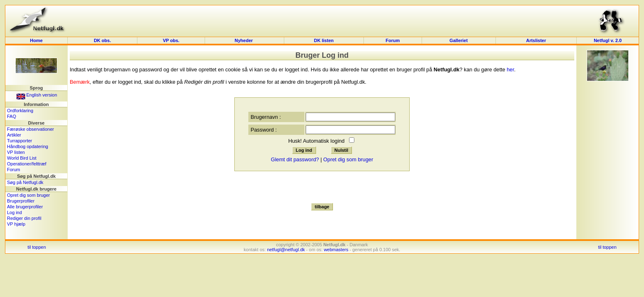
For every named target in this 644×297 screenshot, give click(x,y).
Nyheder (244, 40)
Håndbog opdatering (28, 146)
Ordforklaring (20, 111)
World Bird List (22, 158)
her (510, 70)
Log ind (14, 212)
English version (37, 95)
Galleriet (459, 40)
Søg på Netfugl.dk (25, 182)
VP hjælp (16, 224)
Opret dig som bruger (28, 195)
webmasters (336, 250)
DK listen (324, 40)
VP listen (16, 152)
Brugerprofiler (21, 201)
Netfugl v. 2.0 (608, 40)
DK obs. (102, 40)
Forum (393, 40)
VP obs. (171, 40)
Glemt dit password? (295, 159)
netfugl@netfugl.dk (286, 250)
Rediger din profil (24, 218)
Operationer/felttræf (27, 164)
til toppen (37, 247)
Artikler (14, 135)
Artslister (536, 40)
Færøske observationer (31, 129)
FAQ (12, 116)
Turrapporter (20, 141)
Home (37, 40)
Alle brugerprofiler (25, 207)
